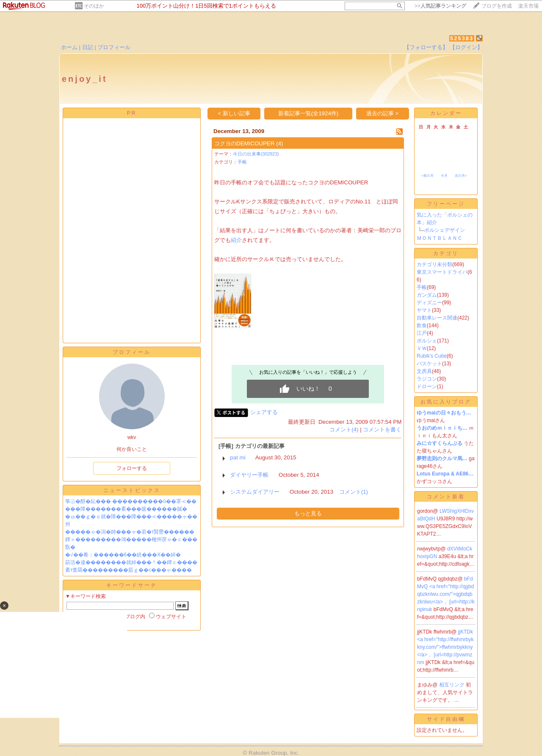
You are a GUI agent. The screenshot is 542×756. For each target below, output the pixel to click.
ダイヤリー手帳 (249, 475)
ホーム (69, 47)
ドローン (427, 386)
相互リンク (452, 685)
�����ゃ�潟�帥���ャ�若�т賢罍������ (130, 532)
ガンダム (427, 295)
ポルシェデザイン (445, 230)
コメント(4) (344, 429)
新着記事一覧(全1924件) (308, 113)
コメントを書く (382, 429)
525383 (462, 38)
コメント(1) (354, 492)
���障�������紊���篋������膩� (126, 509)
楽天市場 (528, 6)
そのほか (94, 6)
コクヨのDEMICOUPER (244, 143)
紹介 (236, 240)
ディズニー (429, 303)
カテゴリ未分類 (434, 264)
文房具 (424, 371)
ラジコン (427, 379)
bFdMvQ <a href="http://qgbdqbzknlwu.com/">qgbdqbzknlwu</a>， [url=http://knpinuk (446, 594)
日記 (88, 47)
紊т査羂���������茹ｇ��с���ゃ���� (129, 570)
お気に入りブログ (446, 402)
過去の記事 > (383, 113)
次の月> (461, 176)
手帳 (242, 162)
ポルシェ (427, 341)
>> (440, 6)
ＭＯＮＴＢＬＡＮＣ (440, 238)
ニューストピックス (132, 490)
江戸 (422, 333)
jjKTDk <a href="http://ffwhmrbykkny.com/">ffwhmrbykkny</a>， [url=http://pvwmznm (445, 647)
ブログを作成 (497, 6)
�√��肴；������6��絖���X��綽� (123, 555)
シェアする (264, 412)
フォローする (132, 468)
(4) (279, 143)
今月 (444, 176)
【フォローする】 (426, 47)
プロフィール (114, 47)
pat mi (238, 457)
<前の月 (427, 176)
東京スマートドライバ (442, 272)
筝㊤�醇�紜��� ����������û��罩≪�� (131, 501)
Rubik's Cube (432, 356)
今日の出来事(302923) (256, 154)
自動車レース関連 (437, 318)
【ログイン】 (466, 47)
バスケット (429, 364)
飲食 (422, 325)
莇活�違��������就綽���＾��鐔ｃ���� (131, 562)
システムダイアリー (255, 492)
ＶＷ (422, 348)
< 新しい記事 (234, 113)
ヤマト (424, 310)
